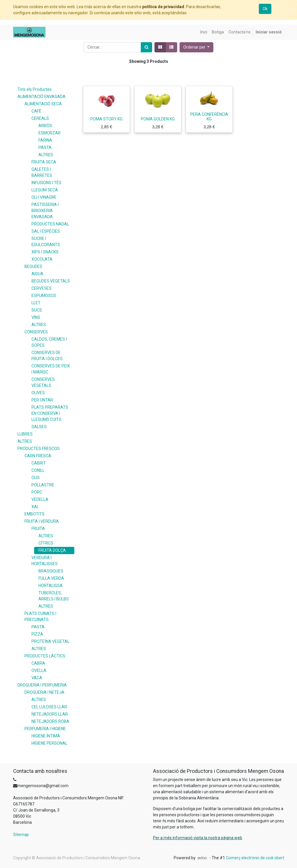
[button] (197, 47)
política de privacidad (163, 7)
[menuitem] (204, 32)
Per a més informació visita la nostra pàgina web (198, 838)
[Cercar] (146, 47)
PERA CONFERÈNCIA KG (209, 117)
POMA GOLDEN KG (158, 119)
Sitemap (21, 835)
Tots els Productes (35, 89)
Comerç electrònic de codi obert (255, 858)
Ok (265, 9)
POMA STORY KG (106, 119)
